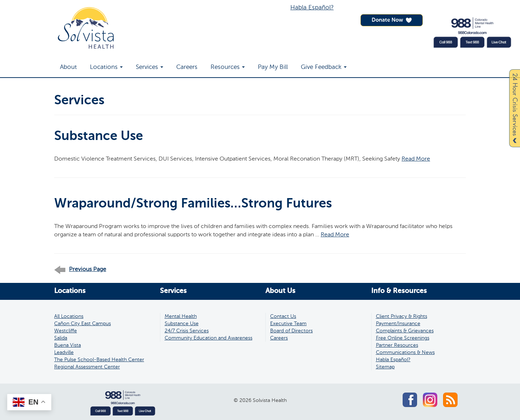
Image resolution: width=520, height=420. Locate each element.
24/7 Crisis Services (187, 331)
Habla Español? (312, 8)
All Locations (69, 316)
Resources (228, 67)
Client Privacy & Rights (402, 316)
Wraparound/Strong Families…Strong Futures (193, 204)
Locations (106, 67)
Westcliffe (66, 331)
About (68, 67)
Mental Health (181, 316)
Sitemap (385, 367)
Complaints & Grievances (405, 331)
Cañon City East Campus (83, 324)
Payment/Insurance (398, 324)
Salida (61, 338)
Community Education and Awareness (209, 338)
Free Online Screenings (403, 338)
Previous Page (80, 270)
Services (149, 67)
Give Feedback (324, 67)
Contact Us (283, 316)
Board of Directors (291, 331)
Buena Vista (68, 345)
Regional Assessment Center (87, 367)
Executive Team (288, 324)
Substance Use (99, 136)
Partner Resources (397, 345)
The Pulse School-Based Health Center (99, 360)
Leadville (64, 353)
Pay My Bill (273, 67)
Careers (187, 67)
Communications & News (405, 353)
